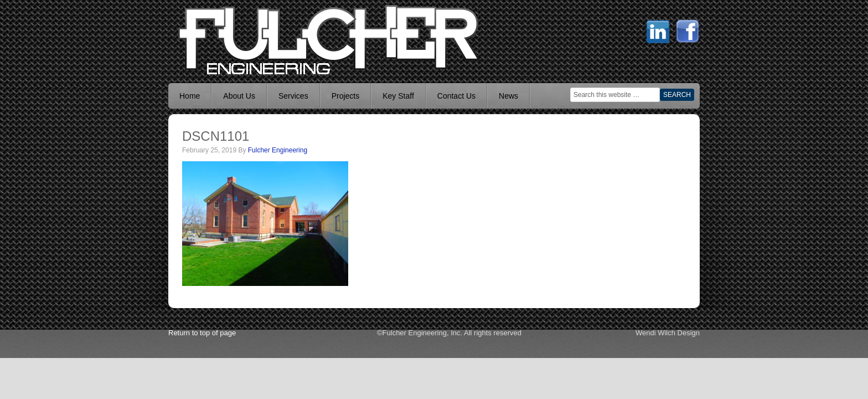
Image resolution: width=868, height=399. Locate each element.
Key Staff (398, 96)
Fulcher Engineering (278, 150)
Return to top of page (202, 333)
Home (190, 96)
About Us (239, 96)
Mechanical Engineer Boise (251, 39)
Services (293, 96)
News (508, 96)
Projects (346, 96)
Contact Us (456, 96)
